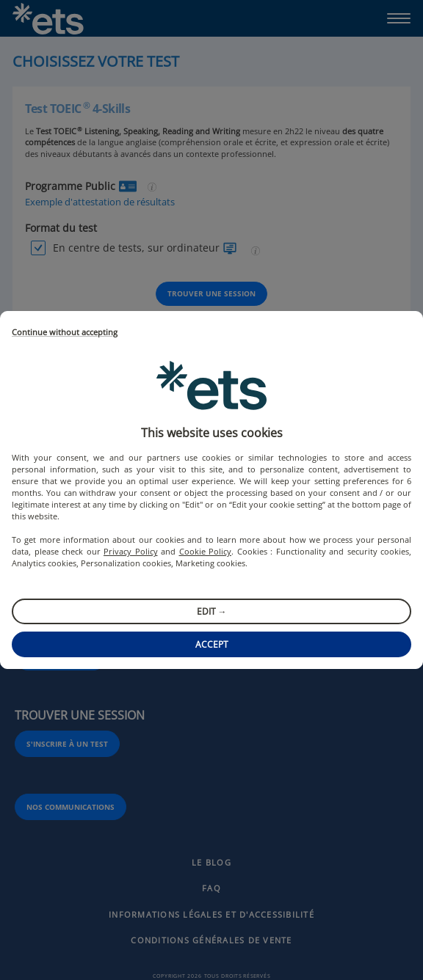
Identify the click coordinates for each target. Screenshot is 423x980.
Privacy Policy (131, 551)
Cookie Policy (206, 551)
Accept (212, 644)
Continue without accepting (65, 333)
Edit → (212, 611)
